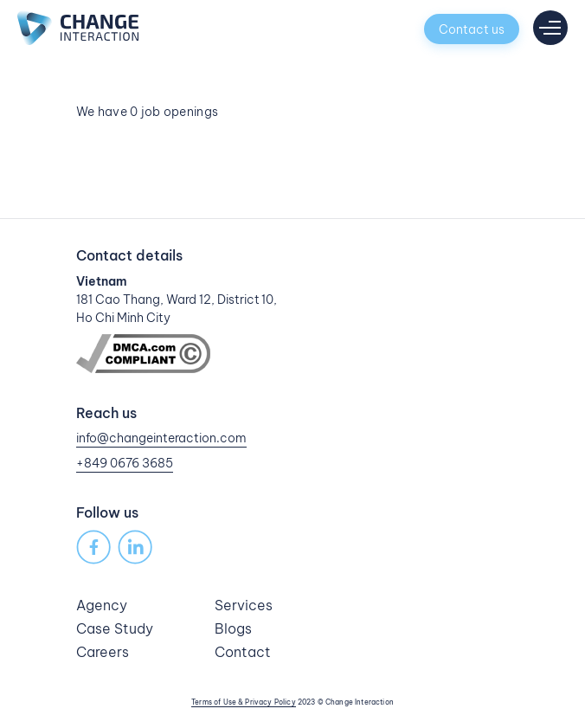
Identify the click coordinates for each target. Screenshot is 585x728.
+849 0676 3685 (125, 463)
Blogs (233, 628)
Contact (243, 652)
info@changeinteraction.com (161, 438)
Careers (103, 652)
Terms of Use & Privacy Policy (244, 702)
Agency (102, 605)
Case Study (115, 628)
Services (244, 605)
